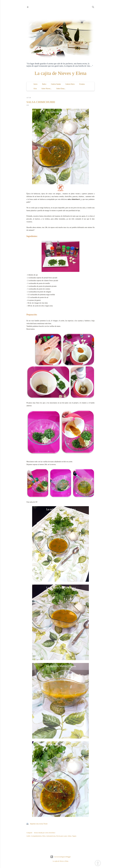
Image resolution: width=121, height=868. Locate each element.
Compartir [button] (29, 833)
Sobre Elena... (61, 89)
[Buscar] (93, 7)
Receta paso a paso (62, 836)
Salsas (70, 836)
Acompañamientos (36, 836)
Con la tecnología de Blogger (61, 857)
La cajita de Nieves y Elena (61, 73)
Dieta (44, 836)
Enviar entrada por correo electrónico (45, 833)
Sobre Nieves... (47, 89)
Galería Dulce (70, 84)
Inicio (36, 84)
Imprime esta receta (37, 824)
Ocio (35, 89)
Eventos (82, 84)
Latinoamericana (51, 836)
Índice (44, 84)
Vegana (74, 836)
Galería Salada (56, 84)
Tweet (45, 824)
